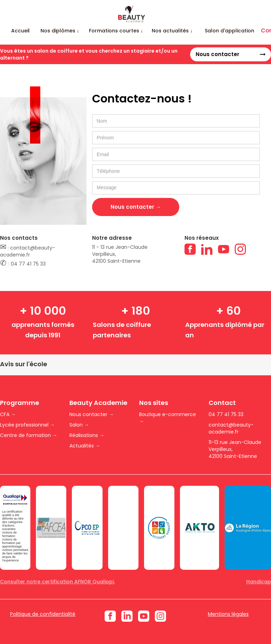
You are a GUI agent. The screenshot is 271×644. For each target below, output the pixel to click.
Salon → (79, 425)
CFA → (8, 414)
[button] (60, 31)
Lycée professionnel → (27, 425)
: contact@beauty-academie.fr (28, 251)
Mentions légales (228, 614)
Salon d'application (229, 31)
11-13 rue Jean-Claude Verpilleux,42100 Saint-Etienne (235, 449)
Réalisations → (87, 435)
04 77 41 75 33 (226, 414)
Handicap (259, 582)
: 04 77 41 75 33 (23, 263)
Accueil (20, 31)
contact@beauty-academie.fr (231, 428)
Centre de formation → (29, 435)
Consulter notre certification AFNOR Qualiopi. (57, 582)
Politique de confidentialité (43, 614)
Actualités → (85, 446)
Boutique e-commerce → (168, 418)
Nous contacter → (92, 414)
